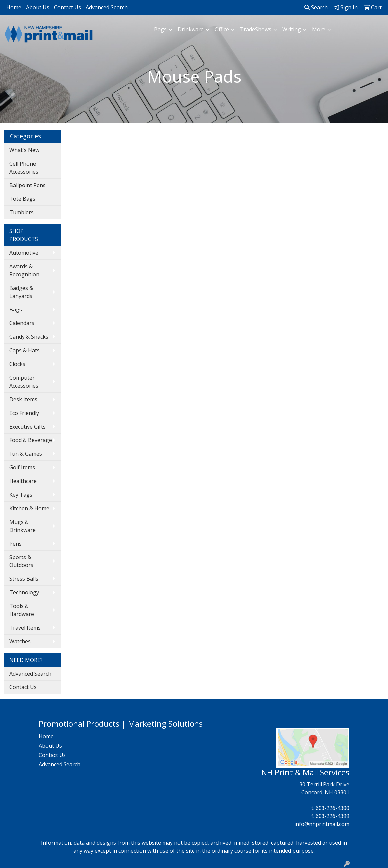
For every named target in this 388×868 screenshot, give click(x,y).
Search (316, 7)
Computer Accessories (24, 382)
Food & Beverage (31, 440)
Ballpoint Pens (27, 185)
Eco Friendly (24, 413)
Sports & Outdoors (21, 561)
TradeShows (256, 29)
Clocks (17, 364)
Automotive (24, 253)
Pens (15, 544)
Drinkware (191, 29)
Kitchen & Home (29, 508)
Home (14, 7)
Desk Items (23, 399)
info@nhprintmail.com (322, 824)
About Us (38, 7)
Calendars (22, 323)
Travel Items (25, 628)
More (319, 29)
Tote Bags (22, 199)
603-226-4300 (332, 808)
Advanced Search (107, 7)
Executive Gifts (27, 427)
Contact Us (67, 7)
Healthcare (23, 481)
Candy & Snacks (29, 337)
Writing (292, 29)
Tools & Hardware (22, 610)
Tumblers (21, 212)
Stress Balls (24, 579)
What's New (24, 150)
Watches (20, 641)
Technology (24, 592)
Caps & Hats (24, 350)
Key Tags (21, 495)
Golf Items (22, 467)
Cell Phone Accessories (24, 168)
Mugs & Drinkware (22, 526)
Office (222, 29)
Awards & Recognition (24, 270)
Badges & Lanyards (21, 292)
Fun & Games (26, 454)
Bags (160, 29)
